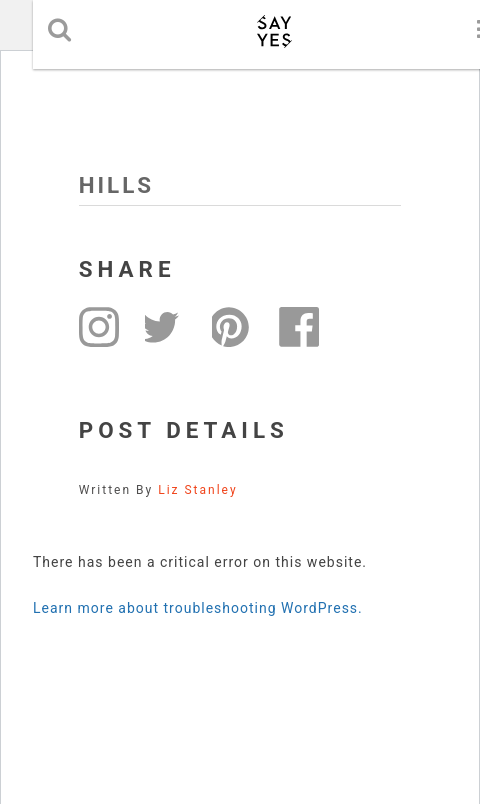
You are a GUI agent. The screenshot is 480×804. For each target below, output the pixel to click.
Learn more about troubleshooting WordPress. (198, 608)
